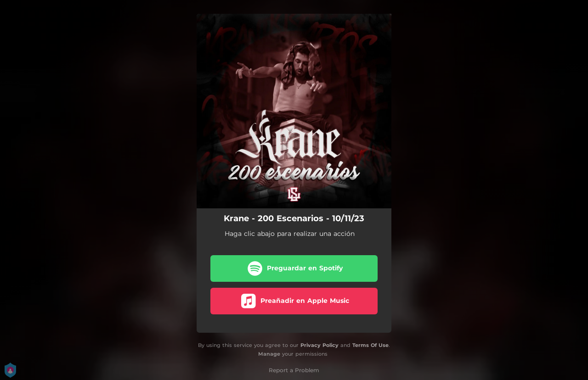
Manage (269, 354)
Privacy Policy (319, 345)
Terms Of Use (370, 345)
